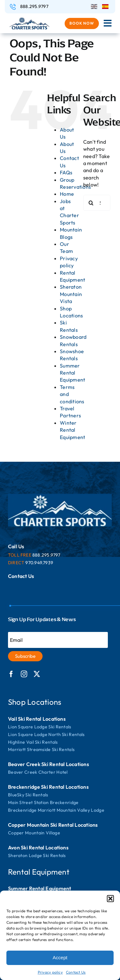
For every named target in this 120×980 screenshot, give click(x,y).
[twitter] (37, 674)
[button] (110, 899)
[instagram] (24, 674)
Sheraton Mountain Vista (71, 294)
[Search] (91, 203)
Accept (60, 957)
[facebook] (11, 674)
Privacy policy (50, 972)
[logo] (29, 20)
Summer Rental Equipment (72, 373)
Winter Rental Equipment (72, 430)
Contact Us (76, 972)
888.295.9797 (34, 6)
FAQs (66, 172)
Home (67, 194)
